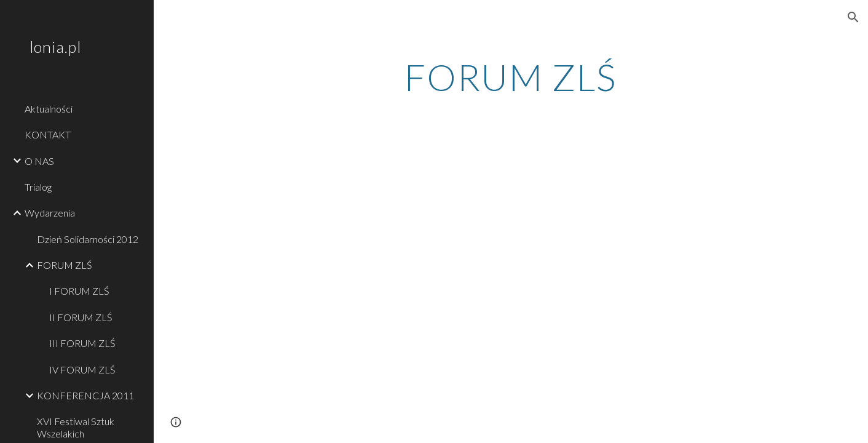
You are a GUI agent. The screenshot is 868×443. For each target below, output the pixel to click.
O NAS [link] (39, 161)
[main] (511, 77)
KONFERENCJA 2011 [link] (85, 395)
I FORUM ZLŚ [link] (79, 291)
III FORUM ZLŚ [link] (82, 343)
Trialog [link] (38, 187)
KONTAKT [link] (48, 134)
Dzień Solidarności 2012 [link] (88, 239)
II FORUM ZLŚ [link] (81, 317)
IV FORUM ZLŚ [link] (82, 369)
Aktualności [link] (49, 109)
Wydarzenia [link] (50, 213)
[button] (853, 17)
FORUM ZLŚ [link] (65, 265)
